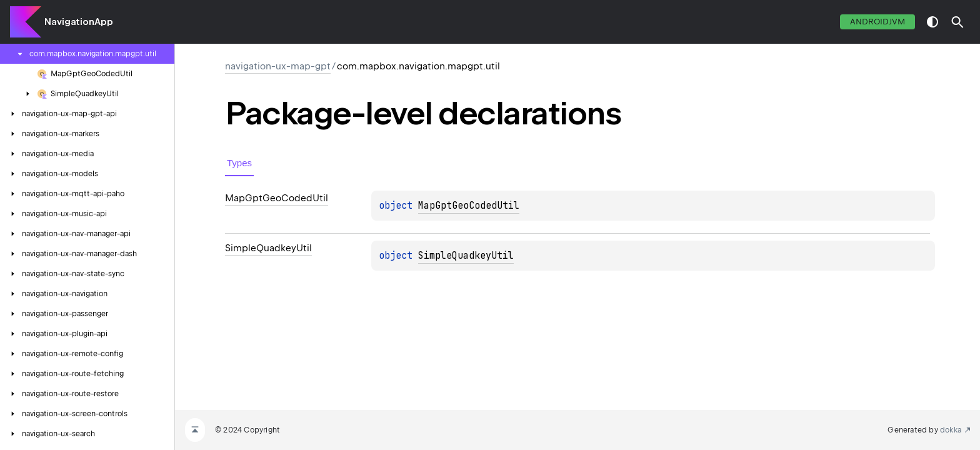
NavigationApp (79, 22)
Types (239, 163)
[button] (957, 22)
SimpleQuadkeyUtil (466, 256)
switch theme (932, 22)
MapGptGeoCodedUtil (469, 206)
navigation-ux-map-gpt (278, 66)
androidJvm (877, 22)
